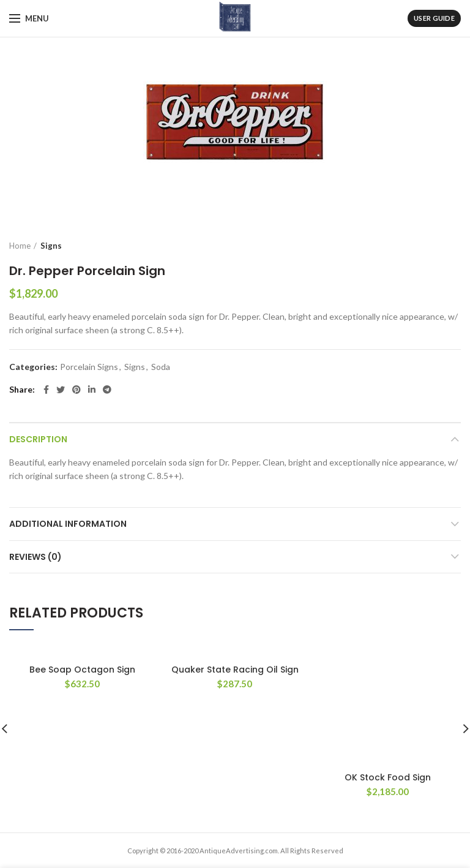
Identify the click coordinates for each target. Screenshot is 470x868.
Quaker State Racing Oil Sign (235, 670)
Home (20, 246)
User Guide (434, 18)
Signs (51, 246)
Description (38, 439)
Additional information (68, 524)
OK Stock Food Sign (388, 670)
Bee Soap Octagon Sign (82, 670)
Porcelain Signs (89, 367)
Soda (161, 367)
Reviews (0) (35, 557)
